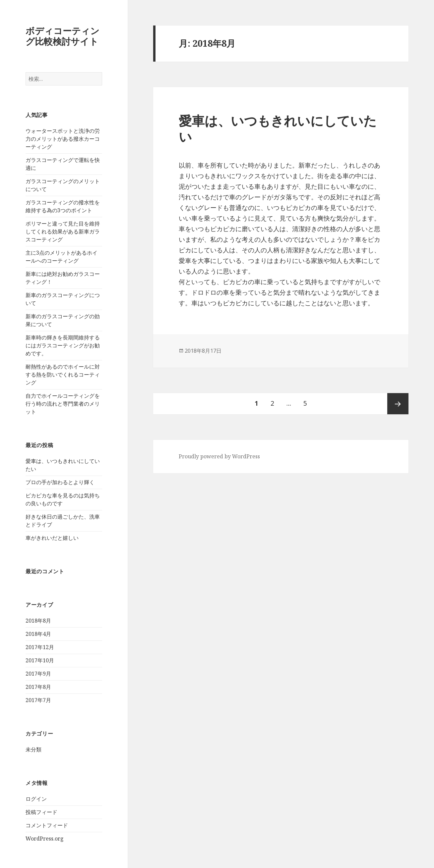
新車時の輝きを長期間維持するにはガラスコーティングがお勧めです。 (63, 345)
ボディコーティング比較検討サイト (62, 36)
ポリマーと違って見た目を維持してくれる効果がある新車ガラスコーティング (63, 231)
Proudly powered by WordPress (219, 456)
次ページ (398, 404)
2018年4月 (38, 634)
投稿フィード (41, 812)
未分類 (33, 749)
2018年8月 (38, 621)
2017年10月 (40, 660)
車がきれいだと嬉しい (52, 538)
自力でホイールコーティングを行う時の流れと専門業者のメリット (63, 404)
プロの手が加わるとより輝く (60, 482)
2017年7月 (38, 700)
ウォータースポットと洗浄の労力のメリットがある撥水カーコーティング (63, 139)
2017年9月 (38, 674)
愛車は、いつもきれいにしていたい (278, 128)
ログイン (36, 799)
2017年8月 (38, 687)
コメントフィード (47, 825)
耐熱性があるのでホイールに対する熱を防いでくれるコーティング (63, 375)
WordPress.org (45, 839)
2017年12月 (40, 647)
